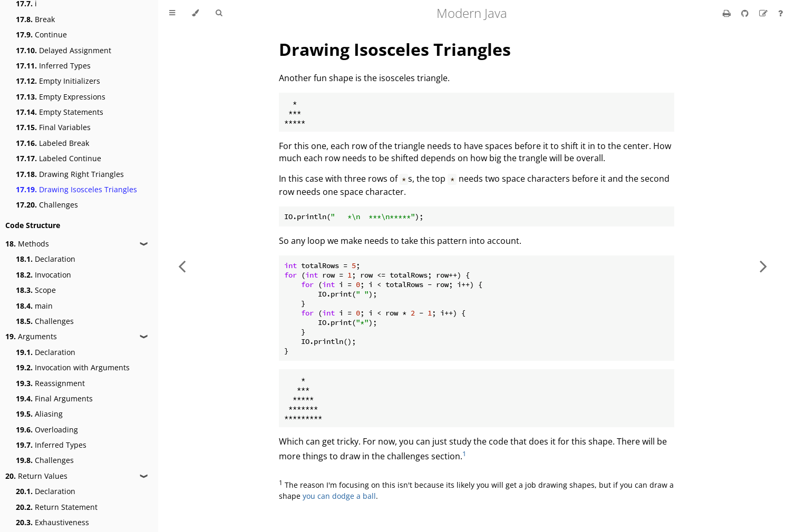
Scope (36, 290)
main (34, 306)
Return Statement (57, 507)
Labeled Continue (59, 158)
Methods (27, 244)
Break (35, 19)
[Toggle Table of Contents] (172, 13)
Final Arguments (54, 398)
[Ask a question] (781, 13)
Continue (41, 35)
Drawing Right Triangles (70, 174)
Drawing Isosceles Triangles (76, 189)
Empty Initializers (58, 81)
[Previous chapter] (182, 266)
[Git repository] (746, 13)
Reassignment (50, 383)
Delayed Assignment (64, 50)
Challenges (47, 205)
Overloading (47, 430)
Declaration (46, 259)
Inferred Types (53, 66)
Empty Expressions (61, 97)
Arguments (31, 336)
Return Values (36, 476)
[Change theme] (195, 13)
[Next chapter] (763, 266)
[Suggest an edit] (764, 13)
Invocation (43, 275)
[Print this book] (728, 13)
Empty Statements (60, 112)
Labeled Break (52, 143)
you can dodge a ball (339, 496)
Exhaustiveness (52, 522)
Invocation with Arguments (73, 367)
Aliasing (39, 414)
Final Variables (53, 127)
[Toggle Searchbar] (219, 13)
